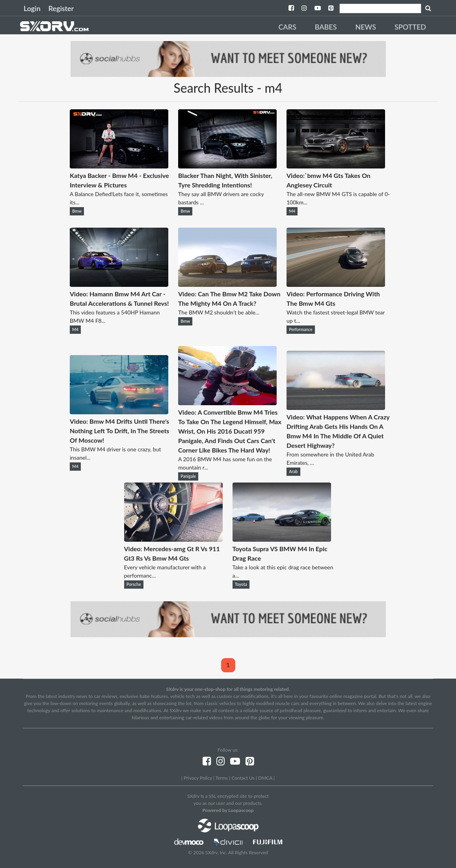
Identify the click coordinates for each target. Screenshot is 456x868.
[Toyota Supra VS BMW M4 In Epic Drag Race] (282, 539)
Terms (222, 778)
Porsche (134, 584)
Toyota (241, 584)
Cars (287, 27)
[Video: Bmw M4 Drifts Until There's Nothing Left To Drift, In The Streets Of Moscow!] (119, 412)
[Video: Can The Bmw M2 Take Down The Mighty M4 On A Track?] (227, 284)
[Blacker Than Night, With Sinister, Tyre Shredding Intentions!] (227, 166)
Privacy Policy (198, 778)
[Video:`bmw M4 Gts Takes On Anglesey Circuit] (336, 166)
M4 (292, 211)
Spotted (410, 27)
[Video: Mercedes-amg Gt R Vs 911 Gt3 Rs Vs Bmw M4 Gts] (173, 539)
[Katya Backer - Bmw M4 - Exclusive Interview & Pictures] (119, 166)
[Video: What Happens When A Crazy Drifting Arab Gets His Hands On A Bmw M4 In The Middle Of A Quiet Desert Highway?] (336, 407)
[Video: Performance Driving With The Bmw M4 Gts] (336, 284)
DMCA (265, 778)
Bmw (77, 211)
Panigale (188, 476)
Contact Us (243, 778)
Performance (301, 329)
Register (61, 8)
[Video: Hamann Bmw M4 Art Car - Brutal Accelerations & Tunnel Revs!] (119, 284)
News (366, 27)
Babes (326, 27)
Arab (293, 471)
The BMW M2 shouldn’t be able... (219, 312)
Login (32, 8)
